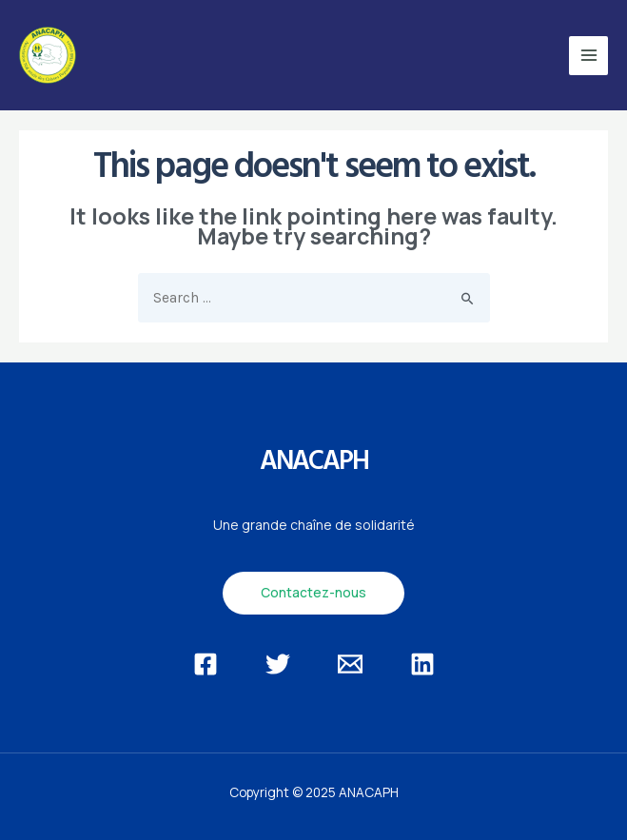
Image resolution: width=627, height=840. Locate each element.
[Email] (350, 664)
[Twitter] (278, 664)
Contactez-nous (313, 592)
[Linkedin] (422, 664)
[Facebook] (206, 664)
